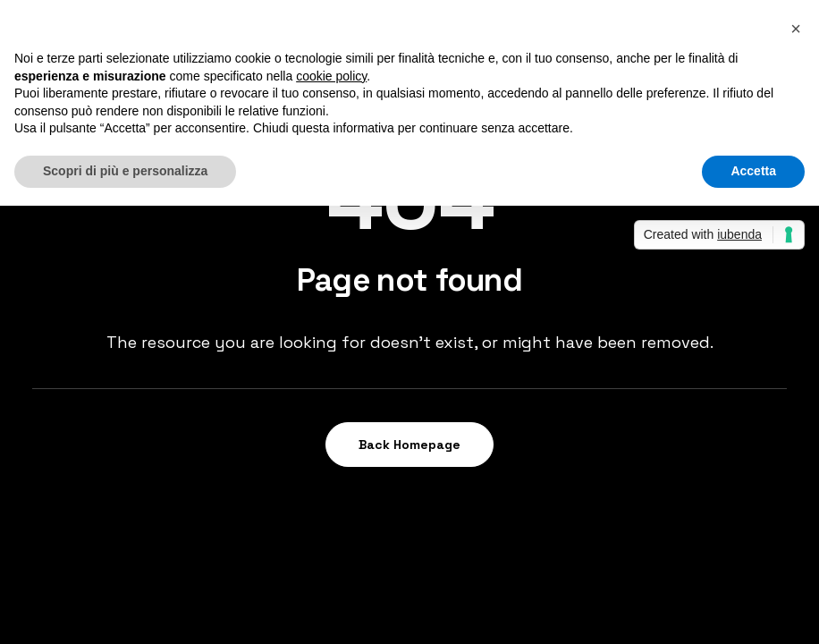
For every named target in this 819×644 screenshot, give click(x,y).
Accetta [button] (753, 171)
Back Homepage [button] (409, 445)
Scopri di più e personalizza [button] (125, 171)
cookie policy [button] (331, 76)
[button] (796, 29)
